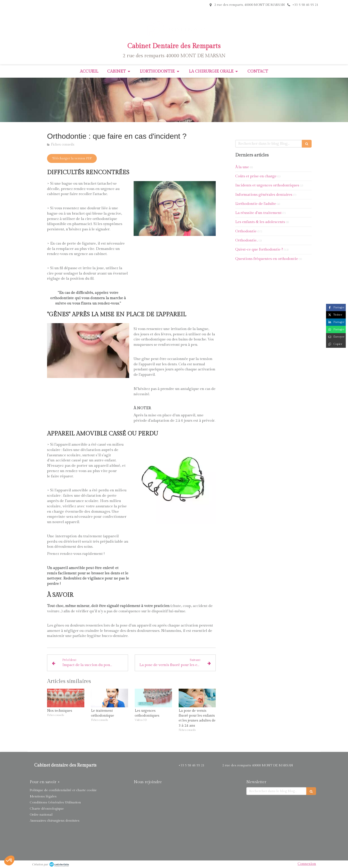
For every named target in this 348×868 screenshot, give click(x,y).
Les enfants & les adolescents (260, 222)
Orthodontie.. (247, 240)
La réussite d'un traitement (258, 213)
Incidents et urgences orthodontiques (267, 185)
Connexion (307, 864)
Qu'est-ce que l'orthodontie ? (259, 249)
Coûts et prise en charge (256, 176)
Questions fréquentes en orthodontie (267, 259)
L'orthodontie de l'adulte (256, 204)
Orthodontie (246, 231)
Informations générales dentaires (264, 195)
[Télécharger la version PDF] (72, 158)
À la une (242, 167)
